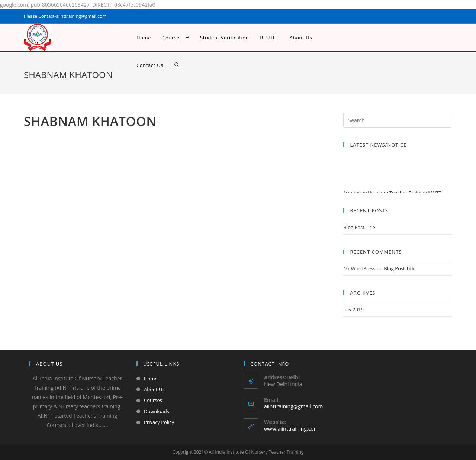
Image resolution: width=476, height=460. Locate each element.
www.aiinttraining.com (291, 429)
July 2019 (353, 309)
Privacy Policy (159, 422)
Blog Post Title (359, 227)
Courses (153, 400)
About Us (154, 389)
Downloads (157, 411)
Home (151, 379)
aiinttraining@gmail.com (293, 406)
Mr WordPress (359, 268)
